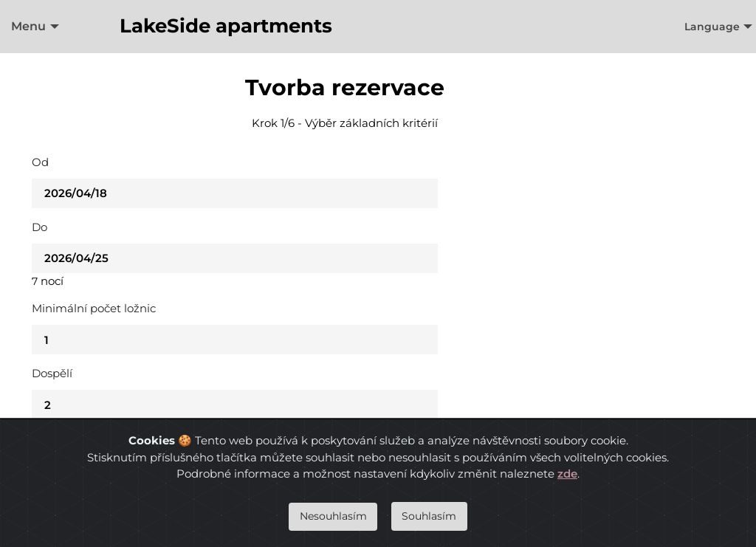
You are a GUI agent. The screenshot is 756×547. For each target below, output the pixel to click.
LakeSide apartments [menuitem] (226, 26)
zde (567, 474)
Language (712, 27)
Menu (28, 26)
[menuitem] (31, 27)
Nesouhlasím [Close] (333, 516)
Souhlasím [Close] (429, 516)
